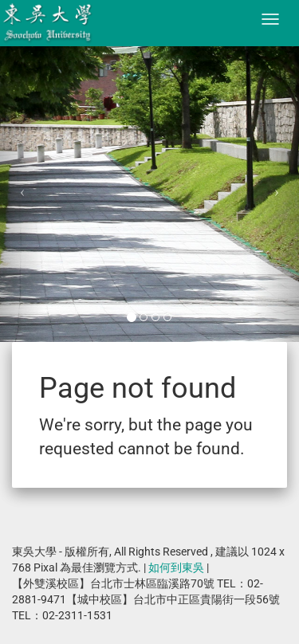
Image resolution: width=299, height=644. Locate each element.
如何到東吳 (176, 567)
